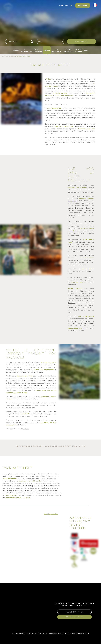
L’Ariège (47, 50)
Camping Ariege (8, 56)
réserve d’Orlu (73, 208)
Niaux (92, 300)
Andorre (26, 429)
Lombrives (85, 300)
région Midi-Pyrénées (59, 104)
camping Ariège (88, 113)
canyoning (73, 262)
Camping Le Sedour (51, 514)
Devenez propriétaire (68, 50)
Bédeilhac (71, 303)
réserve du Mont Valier (84, 206)
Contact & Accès (79, 50)
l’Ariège (91, 187)
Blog (86, 50)
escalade (78, 260)
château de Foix (82, 296)
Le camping (24, 50)
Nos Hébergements (36, 50)
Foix (46, 115)
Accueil (16, 50)
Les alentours (56, 50)
